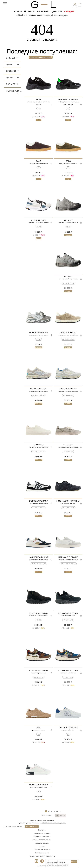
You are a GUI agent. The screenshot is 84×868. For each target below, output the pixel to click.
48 (61, 815)
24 (57, 815)
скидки (69, 11)
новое (18, 11)
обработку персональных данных (54, 823)
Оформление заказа (42, 837)
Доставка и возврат (42, 833)
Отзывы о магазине (42, 850)
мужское (56, 11)
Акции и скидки (42, 843)
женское (42, 11)
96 (65, 815)
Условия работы (42, 853)
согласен (74, 862)
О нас (42, 846)
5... (59, 811)
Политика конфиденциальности (42, 856)
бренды (29, 11)
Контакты (42, 830)
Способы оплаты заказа (42, 840)
